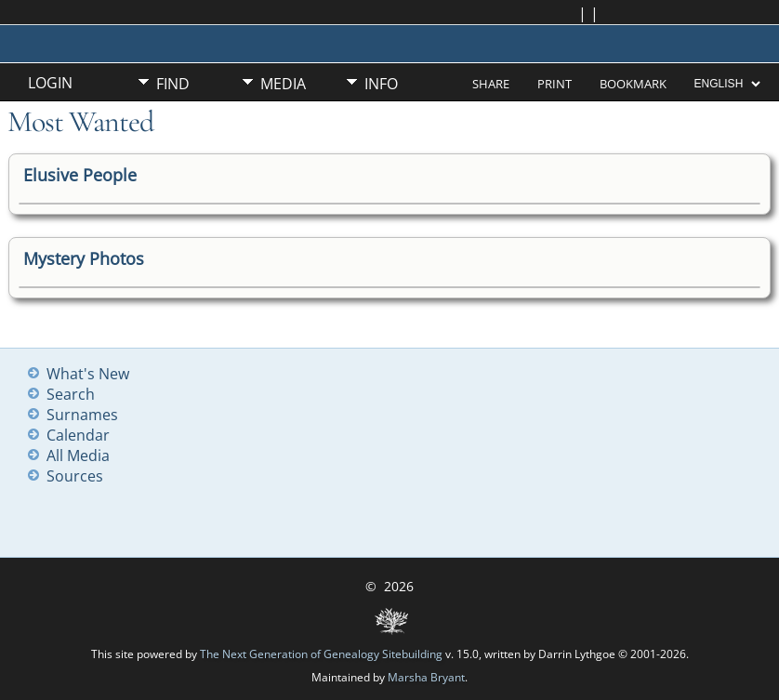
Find (173, 84)
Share (491, 84)
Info (381, 84)
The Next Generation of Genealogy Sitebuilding (321, 654)
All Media (78, 456)
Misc (173, 115)
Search (71, 394)
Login (50, 83)
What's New (88, 374)
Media (283, 84)
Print (555, 84)
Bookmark (633, 84)
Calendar (78, 435)
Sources (75, 476)
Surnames (82, 415)
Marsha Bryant (426, 677)
